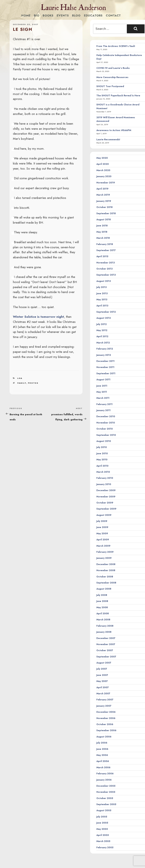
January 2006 (104, 780)
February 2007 (105, 700)
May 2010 (102, 460)
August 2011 (103, 380)
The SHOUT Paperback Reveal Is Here (118, 95)
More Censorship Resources (112, 77)
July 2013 (102, 287)
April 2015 (102, 256)
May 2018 (102, 232)
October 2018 (104, 207)
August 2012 (104, 318)
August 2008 (104, 589)
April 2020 (103, 164)
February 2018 (105, 244)
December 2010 (106, 416)
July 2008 (102, 595)
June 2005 (102, 823)
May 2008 (102, 607)
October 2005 (105, 798)
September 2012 (106, 312)
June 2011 (102, 386)
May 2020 (102, 158)
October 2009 (105, 503)
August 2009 (104, 515)
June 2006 (102, 749)
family (22, 383)
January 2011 (104, 410)
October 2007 (105, 650)
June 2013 (102, 293)
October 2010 (105, 429)
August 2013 (104, 281)
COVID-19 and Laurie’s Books (113, 68)
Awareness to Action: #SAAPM (114, 130)
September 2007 (106, 657)
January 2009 (104, 558)
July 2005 (102, 817)
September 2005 (106, 804)
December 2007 (106, 638)
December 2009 (106, 490)
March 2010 (103, 472)
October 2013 (104, 269)
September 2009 (106, 509)
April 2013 (102, 306)
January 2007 (104, 706)
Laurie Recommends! (108, 139)
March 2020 (103, 170)
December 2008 (106, 564)
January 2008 (104, 632)
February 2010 (105, 478)
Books (48, 15)
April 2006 (103, 761)
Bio (37, 15)
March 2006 (103, 767)
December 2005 (106, 786)
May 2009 (102, 533)
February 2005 (105, 847)
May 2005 (102, 829)
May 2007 (102, 681)
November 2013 (106, 263)
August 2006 (104, 737)
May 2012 (102, 330)
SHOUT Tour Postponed (110, 86)
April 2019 (102, 189)
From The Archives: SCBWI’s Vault (116, 46)
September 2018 (106, 213)
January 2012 (104, 355)
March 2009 (103, 546)
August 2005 (104, 810)
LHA (20, 378)
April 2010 (102, 466)
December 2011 (105, 361)
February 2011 (104, 404)
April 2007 (103, 687)
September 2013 (106, 275)
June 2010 (102, 453)
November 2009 (106, 497)
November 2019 (106, 183)
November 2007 (106, 644)
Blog (76, 15)
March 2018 (103, 238)
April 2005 (103, 835)
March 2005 (103, 841)
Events (63, 15)
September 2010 (106, 435)
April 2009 (103, 540)
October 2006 (105, 724)
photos (33, 383)
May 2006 (102, 755)
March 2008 (103, 620)
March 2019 (103, 195)
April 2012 (102, 336)
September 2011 (106, 373)
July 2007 (102, 669)
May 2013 (102, 299)
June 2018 (102, 226)
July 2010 (102, 447)
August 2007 (104, 663)
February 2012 (105, 349)
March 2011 (103, 398)
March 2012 (103, 343)
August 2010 (104, 441)
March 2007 (103, 693)
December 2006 (106, 712)
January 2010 (104, 484)
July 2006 (102, 743)
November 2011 (105, 367)
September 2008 (106, 583)
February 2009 (105, 552)
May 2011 (102, 392)
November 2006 (106, 718)
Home (26, 15)
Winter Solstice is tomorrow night (38, 317)
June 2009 (102, 527)
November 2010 (106, 423)
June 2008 (102, 601)
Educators (93, 15)
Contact (113, 15)
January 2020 (104, 176)
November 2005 (106, 792)
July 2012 (102, 324)
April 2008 (103, 613)
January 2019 (104, 201)
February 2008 (105, 626)
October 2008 (105, 577)
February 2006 (105, 773)
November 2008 (106, 570)
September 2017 (106, 250)
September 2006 (106, 730)
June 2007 (102, 675)
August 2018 (104, 219)
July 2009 (102, 521)
